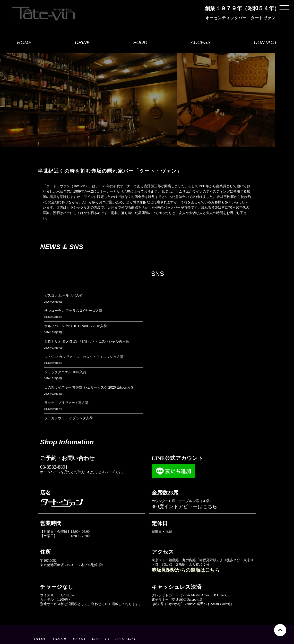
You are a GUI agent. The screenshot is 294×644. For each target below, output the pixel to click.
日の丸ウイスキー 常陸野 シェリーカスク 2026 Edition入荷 (89, 387)
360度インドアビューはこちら (184, 506)
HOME (24, 42)
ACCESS (200, 42)
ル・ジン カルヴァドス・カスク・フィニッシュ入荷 (84, 357)
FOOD (140, 42)
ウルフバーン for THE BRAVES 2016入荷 (76, 326)
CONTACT (265, 42)
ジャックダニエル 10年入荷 (65, 372)
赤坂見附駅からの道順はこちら (186, 570)
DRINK (82, 42)
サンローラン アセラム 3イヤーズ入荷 (73, 311)
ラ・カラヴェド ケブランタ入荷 (69, 418)
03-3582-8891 (54, 467)
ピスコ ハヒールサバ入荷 (63, 295)
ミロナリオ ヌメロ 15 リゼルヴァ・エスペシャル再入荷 (87, 341)
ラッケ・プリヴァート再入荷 (66, 403)
